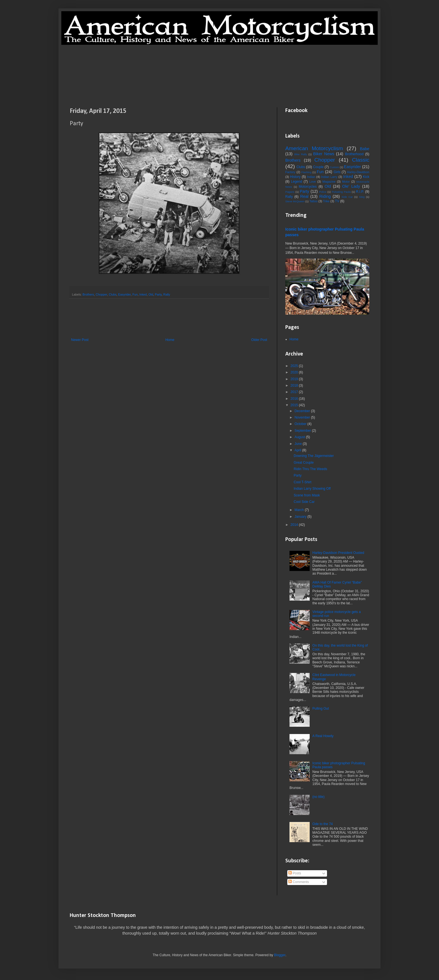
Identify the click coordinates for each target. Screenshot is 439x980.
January (301, 517)
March (300, 510)
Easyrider (124, 294)
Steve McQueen (295, 201)
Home (170, 340)
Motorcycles (308, 187)
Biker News (324, 154)
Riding (325, 196)
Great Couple (304, 463)
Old (151, 294)
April (298, 450)
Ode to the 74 (323, 824)
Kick (366, 177)
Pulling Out (321, 709)
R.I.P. (360, 192)
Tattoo (313, 201)
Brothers (88, 294)
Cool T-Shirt (303, 482)
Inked (143, 294)
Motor (346, 182)
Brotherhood (354, 154)
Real (304, 196)
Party (158, 294)
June (299, 444)
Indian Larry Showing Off (312, 489)
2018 (295, 386)
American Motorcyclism (314, 148)
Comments (299, 882)
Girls (337, 172)
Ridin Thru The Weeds (310, 469)
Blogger (280, 955)
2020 (295, 372)
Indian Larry (329, 177)
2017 (295, 392)
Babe (365, 149)
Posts (295, 873)
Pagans (290, 192)
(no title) (318, 797)
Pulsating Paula (341, 192)
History (295, 177)
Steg (362, 197)
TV (337, 201)
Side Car (347, 197)
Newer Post (80, 340)
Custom (334, 167)
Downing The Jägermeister (314, 456)
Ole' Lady (351, 186)
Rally (167, 294)
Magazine (329, 182)
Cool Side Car (304, 502)
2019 (295, 379)
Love (313, 182)
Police (323, 192)
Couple (318, 167)
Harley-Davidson (358, 172)
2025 (295, 366)
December (303, 411)
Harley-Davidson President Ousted (338, 553)
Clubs (113, 294)
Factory (290, 172)
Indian (311, 177)
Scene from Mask (307, 495)
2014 (295, 525)
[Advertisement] (219, 76)
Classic (361, 160)
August (300, 437)
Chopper (101, 294)
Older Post (259, 340)
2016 (295, 399)
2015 (295, 405)
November (303, 417)
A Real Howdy (323, 736)
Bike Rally (301, 154)
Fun (135, 294)
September (303, 431)
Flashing (306, 172)
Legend (296, 182)
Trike (326, 201)
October (301, 424)
